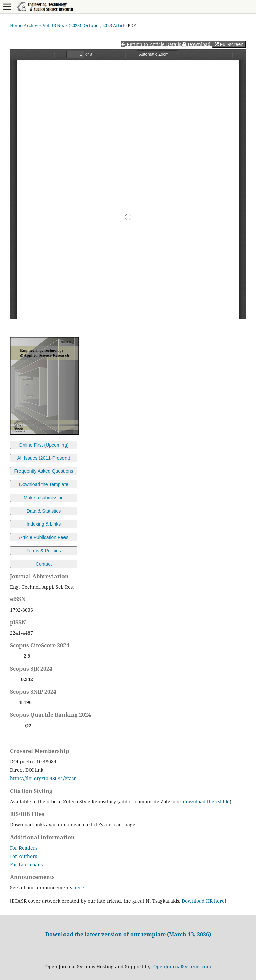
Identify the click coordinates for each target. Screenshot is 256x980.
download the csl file (206, 801)
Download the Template (44, 484)
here (79, 888)
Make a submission (44, 498)
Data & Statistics (44, 511)
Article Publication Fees (44, 537)
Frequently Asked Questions (44, 471)
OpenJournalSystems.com (182, 966)
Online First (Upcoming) (44, 445)
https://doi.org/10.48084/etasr (43, 778)
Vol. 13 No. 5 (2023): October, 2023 (77, 25)
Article (120, 25)
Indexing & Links (44, 524)
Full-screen (229, 44)
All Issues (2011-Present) (44, 458)
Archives (33, 25)
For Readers (24, 848)
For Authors (24, 856)
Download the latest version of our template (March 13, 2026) (128, 934)
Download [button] (197, 44)
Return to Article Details (152, 44)
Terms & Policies (44, 551)
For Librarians (26, 864)
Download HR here (203, 901)
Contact (44, 564)
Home (16, 25)
